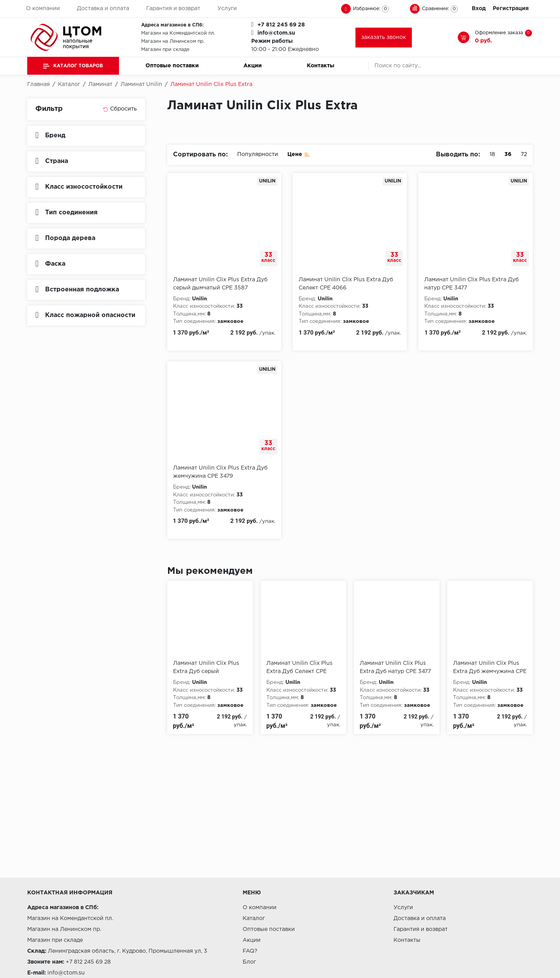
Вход (479, 9)
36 (508, 154)
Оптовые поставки (172, 66)
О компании (43, 9)
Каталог (254, 918)
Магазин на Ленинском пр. (173, 41)
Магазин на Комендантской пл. (178, 33)
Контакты (321, 66)
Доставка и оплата (103, 9)
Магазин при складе (165, 50)
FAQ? (250, 951)
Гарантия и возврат (173, 9)
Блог (249, 962)
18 (492, 154)
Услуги (227, 9)
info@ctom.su (276, 33)
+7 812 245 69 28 (281, 25)
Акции (253, 66)
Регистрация (511, 9)
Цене (299, 154)
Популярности (258, 154)
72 (524, 154)
